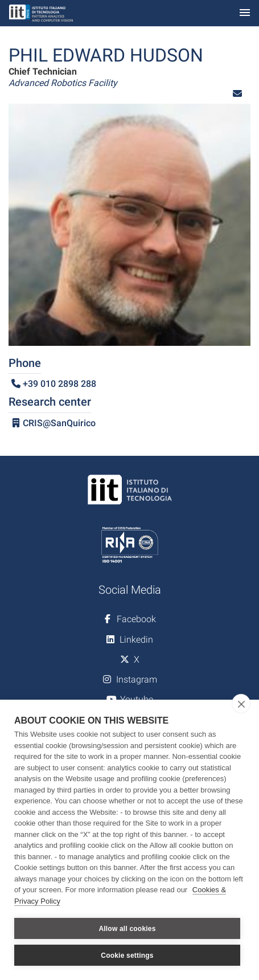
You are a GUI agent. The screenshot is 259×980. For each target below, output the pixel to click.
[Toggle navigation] (245, 13)
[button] (237, 94)
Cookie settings (127, 955)
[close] (241, 704)
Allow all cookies (127, 929)
